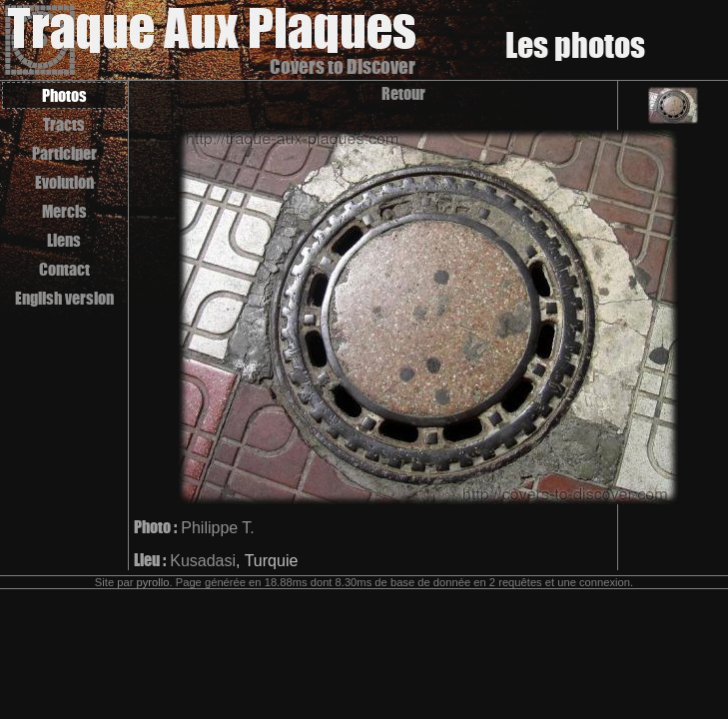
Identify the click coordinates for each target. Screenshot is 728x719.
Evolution (64, 182)
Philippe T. (218, 528)
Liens (64, 240)
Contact (64, 269)
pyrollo (153, 582)
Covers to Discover (343, 66)
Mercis (64, 211)
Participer (64, 153)
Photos (64, 95)
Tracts (64, 124)
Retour (403, 93)
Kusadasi (203, 561)
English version (64, 298)
